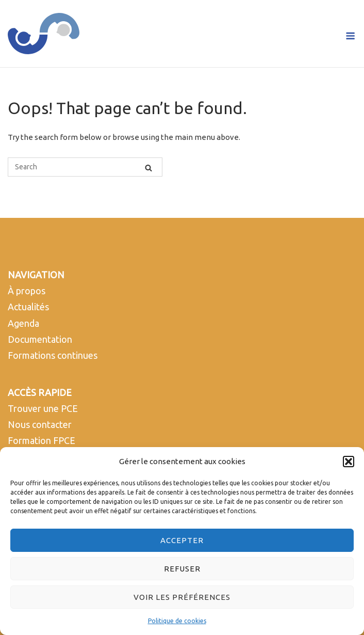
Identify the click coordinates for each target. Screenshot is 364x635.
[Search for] (85, 167)
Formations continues (53, 355)
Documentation (40, 339)
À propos (27, 291)
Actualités (28, 307)
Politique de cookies (177, 621)
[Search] (148, 167)
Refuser (182, 569)
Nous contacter (40, 424)
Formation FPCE (42, 440)
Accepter (182, 540)
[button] (349, 462)
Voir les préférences (182, 597)
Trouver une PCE (43, 408)
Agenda (23, 323)
